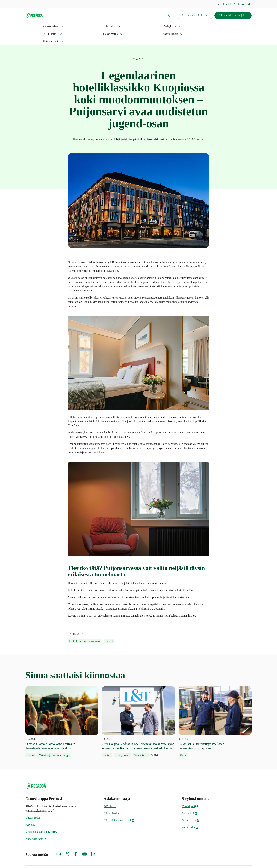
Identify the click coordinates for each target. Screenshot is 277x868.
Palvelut (56, 26)
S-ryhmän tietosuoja (126, 859)
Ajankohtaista (33, 26)
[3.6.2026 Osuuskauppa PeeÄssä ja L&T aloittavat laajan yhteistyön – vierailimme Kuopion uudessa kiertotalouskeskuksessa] (138, 707)
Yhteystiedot (33, 803)
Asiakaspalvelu (243, 4)
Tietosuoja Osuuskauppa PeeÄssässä (202, 859)
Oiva (174, 859)
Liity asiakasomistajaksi (233, 15)
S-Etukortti (101, 26)
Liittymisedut (111, 799)
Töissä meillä (125, 26)
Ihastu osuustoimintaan (195, 15)
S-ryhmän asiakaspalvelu (41, 817)
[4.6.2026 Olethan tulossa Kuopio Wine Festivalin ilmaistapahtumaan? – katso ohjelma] (62, 707)
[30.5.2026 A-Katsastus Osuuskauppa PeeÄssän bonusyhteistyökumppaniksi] (215, 707)
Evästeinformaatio (154, 859)
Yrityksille (78, 26)
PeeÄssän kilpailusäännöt (239, 859)
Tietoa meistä (176, 26)
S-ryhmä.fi (189, 799)
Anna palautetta (36, 824)
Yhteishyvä (190, 792)
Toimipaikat (190, 813)
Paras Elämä (223, 4)
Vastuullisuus (151, 26)
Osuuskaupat (191, 806)
